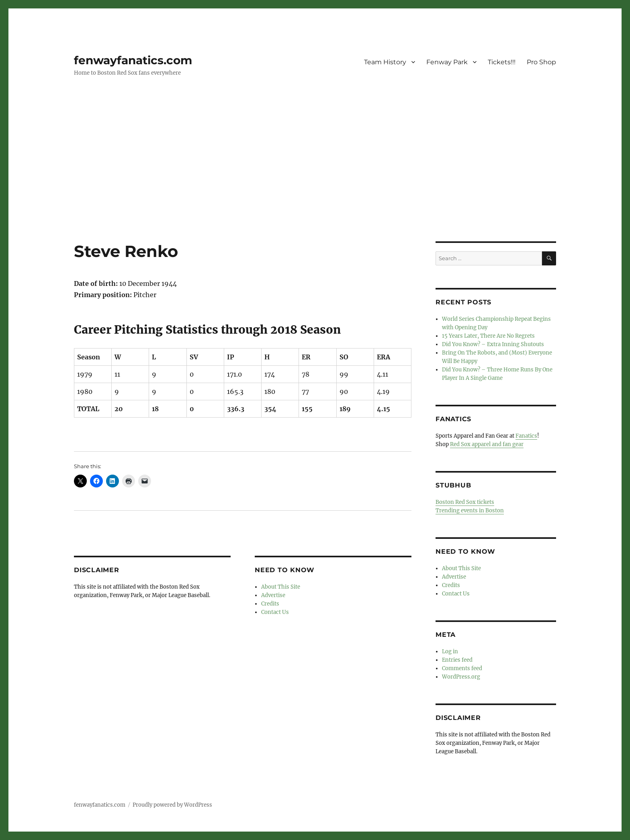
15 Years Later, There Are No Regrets (488, 336)
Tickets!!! (502, 62)
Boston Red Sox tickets (465, 502)
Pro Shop (541, 62)
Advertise (273, 595)
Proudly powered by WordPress (172, 805)
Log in (450, 651)
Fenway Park (447, 62)
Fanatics (526, 436)
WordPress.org (461, 677)
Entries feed (457, 660)
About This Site (281, 587)
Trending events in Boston (470, 511)
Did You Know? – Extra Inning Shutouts (493, 344)
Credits (270, 604)
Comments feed (462, 668)
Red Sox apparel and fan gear (487, 444)
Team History (385, 62)
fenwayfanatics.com (133, 60)
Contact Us (275, 612)
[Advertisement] (315, 182)
